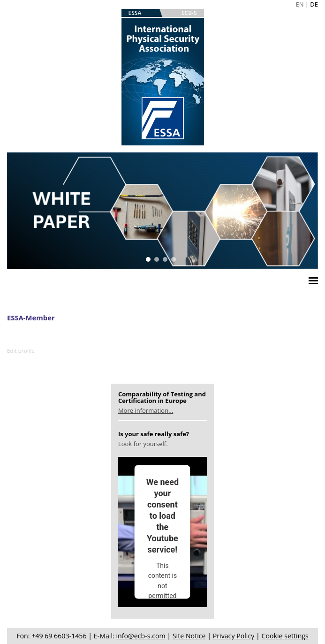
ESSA (135, 13)
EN (299, 4)
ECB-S (189, 13)
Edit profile (21, 351)
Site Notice (189, 636)
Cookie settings (285, 636)
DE (314, 4)
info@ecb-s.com (140, 636)
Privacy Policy (234, 636)
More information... (146, 410)
